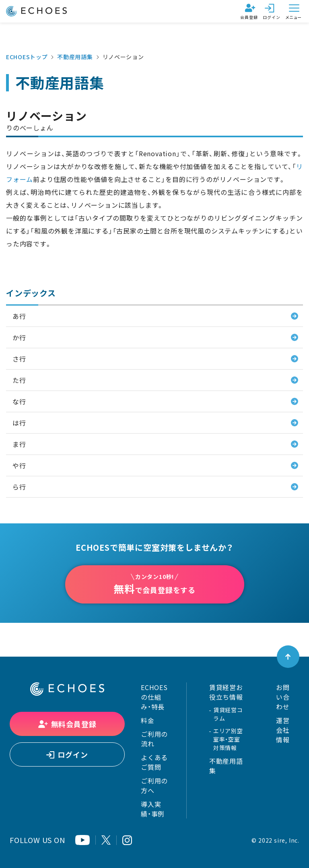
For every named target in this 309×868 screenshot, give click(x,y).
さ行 (19, 359)
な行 (19, 401)
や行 (19, 465)
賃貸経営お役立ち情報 (226, 692)
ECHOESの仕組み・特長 (154, 697)
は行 (19, 423)
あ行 (19, 316)
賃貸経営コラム (228, 714)
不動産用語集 (75, 57)
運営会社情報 (283, 730)
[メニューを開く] (294, 11)
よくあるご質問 (154, 762)
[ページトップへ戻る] (288, 657)
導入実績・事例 (153, 809)
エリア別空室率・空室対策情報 (228, 739)
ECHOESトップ (27, 57)
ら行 (19, 487)
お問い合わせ (283, 697)
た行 (19, 380)
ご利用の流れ (154, 739)
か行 (19, 337)
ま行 (19, 444)
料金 (148, 720)
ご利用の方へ (154, 785)
